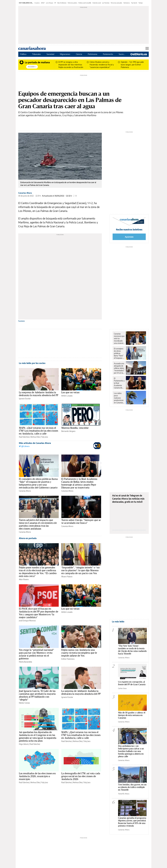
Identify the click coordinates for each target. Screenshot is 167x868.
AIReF (43, 3)
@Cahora (24, 446)
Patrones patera (72, 3)
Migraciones (65, 54)
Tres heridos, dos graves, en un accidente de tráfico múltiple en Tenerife (132, 787)
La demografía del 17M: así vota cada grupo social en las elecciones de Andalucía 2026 (81, 776)
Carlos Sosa (122, 688)
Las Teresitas (106, 3)
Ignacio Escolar (25, 399)
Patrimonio (93, 54)
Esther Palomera (68, 659)
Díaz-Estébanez (62, 3)
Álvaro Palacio (67, 577)
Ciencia (79, 54)
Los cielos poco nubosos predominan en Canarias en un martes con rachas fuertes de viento (119, 398)
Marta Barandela (25, 662)
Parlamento (108, 54)
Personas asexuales (116, 3)
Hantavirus (127, 3)
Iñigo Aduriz (24, 744)
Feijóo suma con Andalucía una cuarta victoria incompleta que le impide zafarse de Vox (79, 653)
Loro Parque (50, 3)
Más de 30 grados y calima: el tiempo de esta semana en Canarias (132, 715)
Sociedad (51, 54)
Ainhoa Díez (35, 437)
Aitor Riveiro (24, 579)
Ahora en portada (28, 538)
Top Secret (134, 3)
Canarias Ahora (25, 193)
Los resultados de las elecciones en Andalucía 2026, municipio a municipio (37, 776)
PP (55, 3)
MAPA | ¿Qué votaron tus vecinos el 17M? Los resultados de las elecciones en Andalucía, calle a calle (38, 431)
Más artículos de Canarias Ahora (35, 443)
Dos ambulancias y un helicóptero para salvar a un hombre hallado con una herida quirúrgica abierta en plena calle (131, 751)
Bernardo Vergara (68, 431)
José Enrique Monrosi (27, 621)
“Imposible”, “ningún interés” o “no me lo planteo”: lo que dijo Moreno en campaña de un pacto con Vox (80, 570)
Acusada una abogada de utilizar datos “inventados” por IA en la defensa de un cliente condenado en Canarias (119, 368)
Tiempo (141, 3)
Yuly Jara (45, 437)
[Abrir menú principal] (147, 48)
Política (24, 54)
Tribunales (37, 54)
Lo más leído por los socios (32, 363)
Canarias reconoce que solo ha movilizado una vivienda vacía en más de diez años (119, 338)
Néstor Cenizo (24, 703)
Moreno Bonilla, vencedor (75, 428)
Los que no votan (70, 392)
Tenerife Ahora (124, 794)
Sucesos (122, 54)
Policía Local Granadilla (85, 3)
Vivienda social (97, 3)
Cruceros (37, 3)
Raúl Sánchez (24, 437)
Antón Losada (67, 396)
